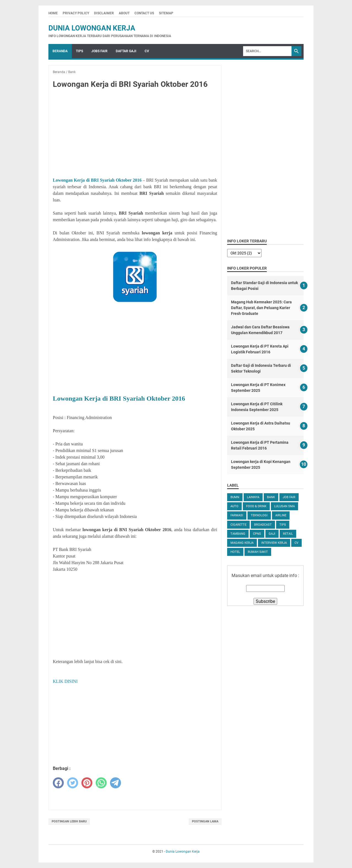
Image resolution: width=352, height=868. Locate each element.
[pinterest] (87, 783)
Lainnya (253, 497)
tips (283, 525)
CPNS (257, 534)
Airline (281, 515)
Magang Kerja (242, 543)
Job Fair (289, 497)
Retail (288, 534)
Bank (271, 497)
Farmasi (237, 515)
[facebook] (58, 783)
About (124, 13)
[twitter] (73, 783)
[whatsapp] (101, 783)
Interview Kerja (274, 543)
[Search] (267, 51)
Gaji (272, 534)
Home (53, 13)
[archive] (244, 253)
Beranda (60, 51)
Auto (234, 506)
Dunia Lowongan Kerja (92, 28)
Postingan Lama (205, 821)
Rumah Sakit (258, 552)
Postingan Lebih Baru (69, 821)
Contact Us (144, 13)
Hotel (235, 552)
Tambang (238, 534)
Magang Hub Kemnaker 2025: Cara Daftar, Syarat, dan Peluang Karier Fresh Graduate (261, 308)
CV (147, 51)
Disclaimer (104, 13)
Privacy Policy (76, 13)
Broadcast (263, 525)
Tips (79, 51)
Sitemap (166, 13)
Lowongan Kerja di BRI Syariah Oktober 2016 (97, 180)
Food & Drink (256, 506)
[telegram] (116, 783)
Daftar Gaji (126, 51)
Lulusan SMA (284, 506)
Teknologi (259, 515)
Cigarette (238, 525)
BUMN (235, 497)
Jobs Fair (99, 51)
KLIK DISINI (65, 681)
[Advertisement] (135, 134)
